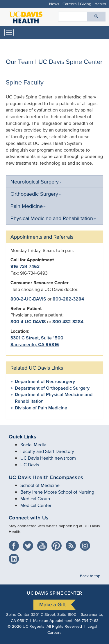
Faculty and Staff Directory (47, 451)
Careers (70, 4)
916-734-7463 (25, 266)
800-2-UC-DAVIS (28, 299)
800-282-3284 (68, 299)
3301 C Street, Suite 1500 (37, 338)
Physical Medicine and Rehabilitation (53, 218)
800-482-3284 (68, 322)
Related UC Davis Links (37, 368)
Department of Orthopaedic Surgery (52, 388)
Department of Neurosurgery (45, 381)
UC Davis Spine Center (54, 593)
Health (100, 4)
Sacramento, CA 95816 (35, 345)
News (54, 4)
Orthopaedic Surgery (36, 194)
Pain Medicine (28, 206)
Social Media (33, 445)
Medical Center (36, 505)
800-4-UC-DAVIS (28, 322)
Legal (92, 626)
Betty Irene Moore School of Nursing (57, 492)
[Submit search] (96, 17)
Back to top (90, 576)
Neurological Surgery (36, 182)
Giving (86, 4)
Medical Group (35, 499)
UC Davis (30, 465)
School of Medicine (40, 485)
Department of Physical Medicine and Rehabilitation (54, 398)
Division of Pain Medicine (41, 408)
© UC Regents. (26, 626)
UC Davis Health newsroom (48, 458)
